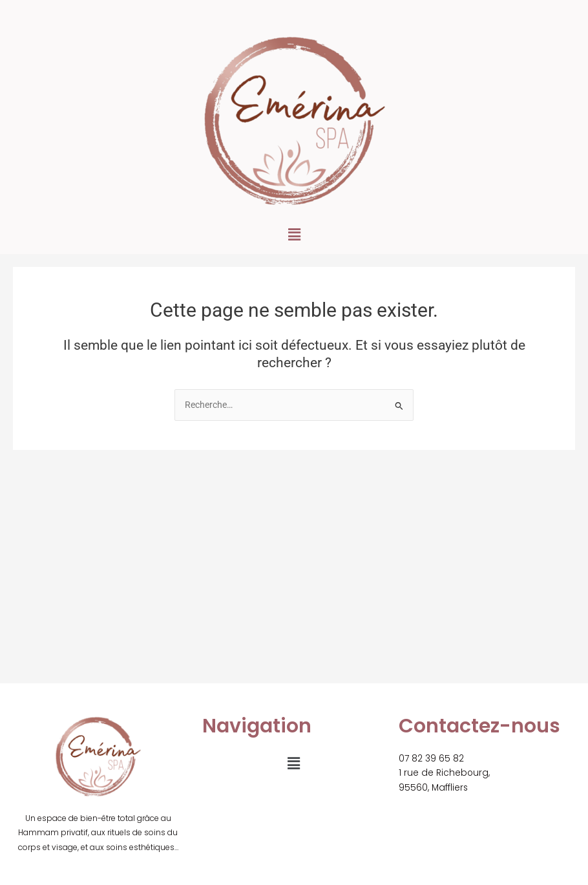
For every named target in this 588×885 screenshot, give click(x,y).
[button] (294, 235)
